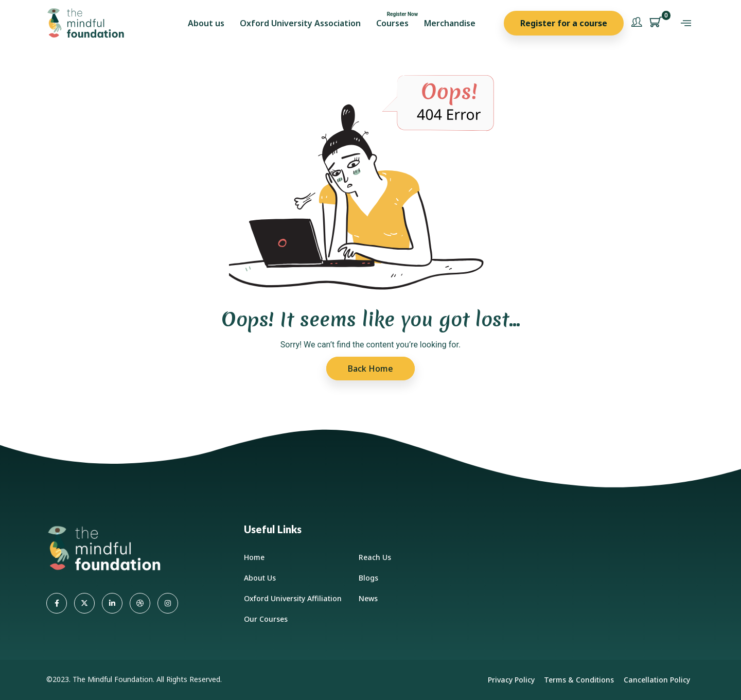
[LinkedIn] (112, 603)
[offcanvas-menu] (686, 23)
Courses (392, 23)
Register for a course (564, 23)
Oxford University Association (300, 23)
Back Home (370, 369)
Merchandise (450, 23)
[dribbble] (140, 603)
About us (206, 23)
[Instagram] (168, 603)
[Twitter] (84, 603)
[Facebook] (57, 603)
